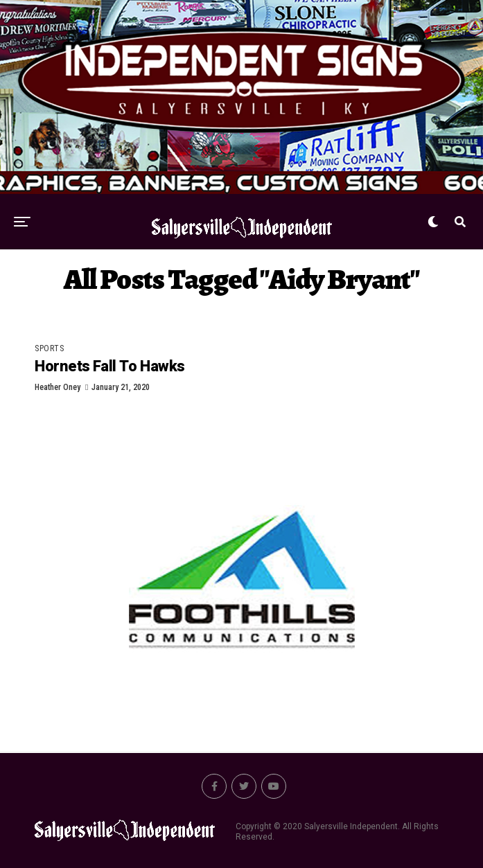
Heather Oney (58, 387)
